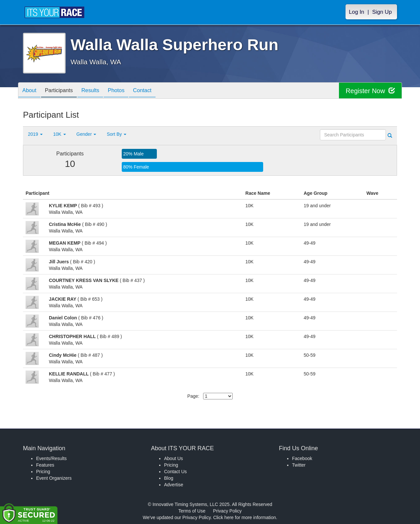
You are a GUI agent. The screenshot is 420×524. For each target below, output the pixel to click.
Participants (63, 91)
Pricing (43, 472)
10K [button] (60, 134)
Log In (357, 12)
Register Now (370, 91)
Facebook (302, 458)
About (31, 91)
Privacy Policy (227, 511)
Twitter (299, 465)
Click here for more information (245, 517)
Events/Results (51, 458)
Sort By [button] (116, 134)
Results (97, 91)
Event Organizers (54, 478)
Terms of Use (192, 511)
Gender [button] (86, 134)
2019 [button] (35, 134)
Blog (169, 478)
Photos (125, 91)
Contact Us (175, 472)
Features (45, 465)
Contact (154, 91)
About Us (174, 458)
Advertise (174, 485)
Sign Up (382, 12)
